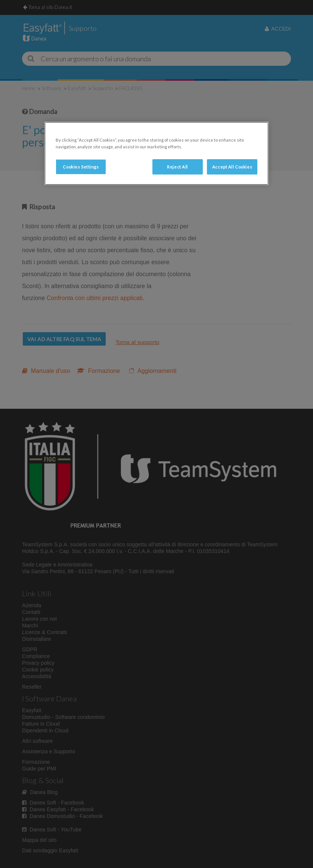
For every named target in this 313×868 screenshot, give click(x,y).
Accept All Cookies (232, 167)
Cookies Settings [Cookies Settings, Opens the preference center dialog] (81, 167)
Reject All (177, 167)
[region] (156, 153)
